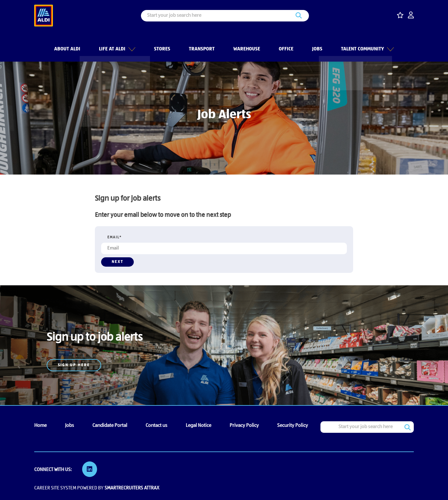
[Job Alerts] (95, 324)
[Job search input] (225, 16)
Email (114, 237)
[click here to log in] (411, 16)
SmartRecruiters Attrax (132, 487)
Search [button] (299, 16)
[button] (131, 43)
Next (117, 262)
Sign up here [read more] (74, 365)
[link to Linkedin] (90, 469)
